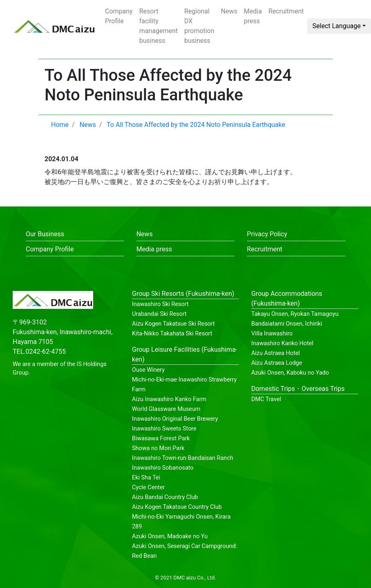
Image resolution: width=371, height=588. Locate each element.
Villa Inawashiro (272, 334)
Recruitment (286, 11)
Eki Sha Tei (146, 478)
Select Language (337, 26)
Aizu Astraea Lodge (277, 363)
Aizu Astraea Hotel (276, 353)
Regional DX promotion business (199, 26)
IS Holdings (92, 364)
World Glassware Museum (166, 409)
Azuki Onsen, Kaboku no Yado (290, 373)
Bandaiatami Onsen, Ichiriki (287, 324)
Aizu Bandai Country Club (165, 497)
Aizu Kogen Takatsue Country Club (177, 507)
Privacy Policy (267, 234)
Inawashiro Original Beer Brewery (175, 419)
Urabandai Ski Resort (159, 314)
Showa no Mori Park (158, 448)
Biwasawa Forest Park (161, 438)
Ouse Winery (148, 370)
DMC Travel (266, 399)
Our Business (45, 234)
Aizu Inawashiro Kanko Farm (169, 399)
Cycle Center (148, 487)
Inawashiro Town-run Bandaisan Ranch (183, 458)
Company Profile (119, 16)
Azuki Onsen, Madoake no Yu (170, 536)
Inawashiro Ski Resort (160, 304)
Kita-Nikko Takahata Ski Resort (172, 334)
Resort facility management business (159, 26)
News (229, 11)
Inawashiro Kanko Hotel (282, 343)
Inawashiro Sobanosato (163, 468)
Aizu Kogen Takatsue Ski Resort (173, 324)
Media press (253, 16)
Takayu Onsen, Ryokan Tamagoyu (295, 314)
